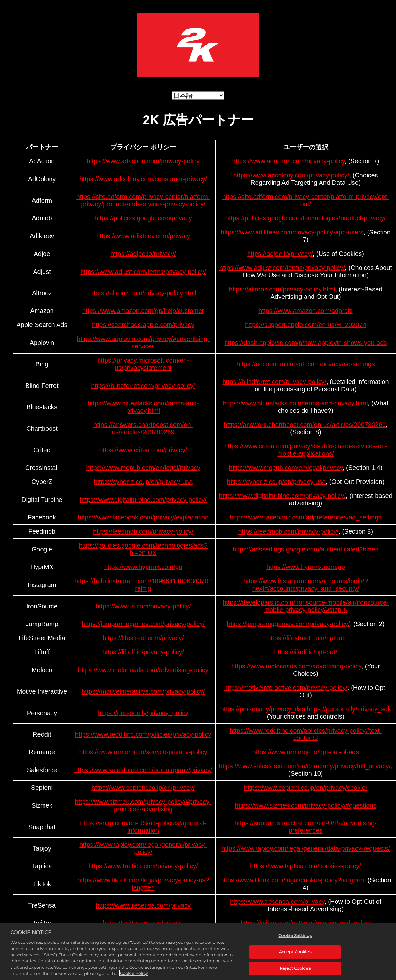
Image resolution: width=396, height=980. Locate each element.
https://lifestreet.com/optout (305, 638)
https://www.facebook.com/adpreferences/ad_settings (306, 517)
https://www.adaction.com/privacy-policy (143, 161)
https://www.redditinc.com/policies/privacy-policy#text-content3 (306, 734)
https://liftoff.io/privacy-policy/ (143, 652)
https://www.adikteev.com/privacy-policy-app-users (292, 232)
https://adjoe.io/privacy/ (143, 254)
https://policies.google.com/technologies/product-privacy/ (306, 218)
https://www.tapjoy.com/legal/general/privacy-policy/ (143, 848)
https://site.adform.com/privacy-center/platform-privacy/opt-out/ (306, 200)
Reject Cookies (295, 969)
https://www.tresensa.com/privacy (143, 905)
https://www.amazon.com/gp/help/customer (143, 311)
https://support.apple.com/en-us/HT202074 (306, 325)
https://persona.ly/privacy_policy (143, 713)
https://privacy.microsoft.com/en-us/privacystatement (143, 364)
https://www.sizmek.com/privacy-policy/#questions (305, 805)
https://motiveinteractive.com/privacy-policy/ (143, 691)
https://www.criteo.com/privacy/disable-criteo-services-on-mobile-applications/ (306, 450)
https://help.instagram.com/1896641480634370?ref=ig (143, 585)
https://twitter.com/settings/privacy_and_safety (306, 923)
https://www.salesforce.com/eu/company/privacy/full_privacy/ (305, 766)
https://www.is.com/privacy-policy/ (143, 606)
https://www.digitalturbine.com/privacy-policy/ (143, 500)
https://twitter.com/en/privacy (143, 923)
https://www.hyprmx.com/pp (143, 567)
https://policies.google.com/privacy (143, 218)
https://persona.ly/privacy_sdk (349, 709)
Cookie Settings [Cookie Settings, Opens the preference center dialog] (295, 937)
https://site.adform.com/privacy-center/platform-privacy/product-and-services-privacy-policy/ (143, 200)
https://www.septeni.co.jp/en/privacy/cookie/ (306, 788)
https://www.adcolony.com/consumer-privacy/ (143, 179)
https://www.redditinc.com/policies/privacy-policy (143, 734)
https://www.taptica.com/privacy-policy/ (143, 866)
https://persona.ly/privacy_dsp (263, 709)
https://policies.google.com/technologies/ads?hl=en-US (143, 549)
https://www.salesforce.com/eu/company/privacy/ (143, 770)
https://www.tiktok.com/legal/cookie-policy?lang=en (292, 880)
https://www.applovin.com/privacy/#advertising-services (143, 343)
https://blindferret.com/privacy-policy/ (143, 386)
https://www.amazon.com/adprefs (306, 311)
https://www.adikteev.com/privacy (143, 236)
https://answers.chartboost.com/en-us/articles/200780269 (143, 428)
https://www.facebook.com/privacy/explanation (143, 517)
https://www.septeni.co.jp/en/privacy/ (143, 788)
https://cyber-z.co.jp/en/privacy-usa (143, 482)
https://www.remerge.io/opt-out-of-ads (306, 752)
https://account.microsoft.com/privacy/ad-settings (305, 364)
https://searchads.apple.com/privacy (143, 325)
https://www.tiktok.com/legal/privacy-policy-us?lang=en (143, 884)
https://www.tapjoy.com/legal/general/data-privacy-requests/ (306, 848)
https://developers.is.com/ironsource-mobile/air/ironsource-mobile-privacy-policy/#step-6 (306, 606)
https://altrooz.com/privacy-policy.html (143, 293)
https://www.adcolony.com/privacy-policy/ (291, 175)
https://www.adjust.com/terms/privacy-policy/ (143, 272)
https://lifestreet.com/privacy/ (143, 638)
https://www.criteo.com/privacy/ (143, 450)
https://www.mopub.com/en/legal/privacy (143, 468)
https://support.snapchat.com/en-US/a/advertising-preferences (306, 827)
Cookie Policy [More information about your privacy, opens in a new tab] (134, 975)
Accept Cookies (295, 953)
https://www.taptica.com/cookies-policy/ (306, 866)
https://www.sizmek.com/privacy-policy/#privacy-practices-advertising (143, 805)
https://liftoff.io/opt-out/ (305, 652)
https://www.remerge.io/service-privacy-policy (143, 752)
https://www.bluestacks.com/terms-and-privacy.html (143, 407)
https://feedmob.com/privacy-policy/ (143, 531)
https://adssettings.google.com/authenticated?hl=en (305, 549)
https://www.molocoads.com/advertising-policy (143, 670)
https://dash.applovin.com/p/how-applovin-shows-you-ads (305, 343)
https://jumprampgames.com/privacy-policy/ (143, 624)
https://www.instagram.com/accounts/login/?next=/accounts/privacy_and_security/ (306, 585)
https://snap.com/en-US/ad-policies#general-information (143, 827)
